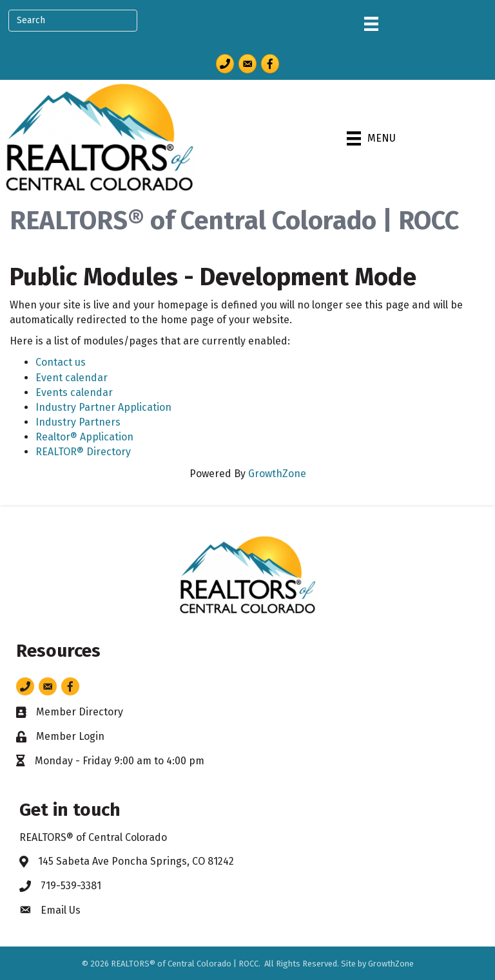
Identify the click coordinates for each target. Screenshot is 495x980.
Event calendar (72, 378)
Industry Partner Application (103, 407)
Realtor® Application (84, 437)
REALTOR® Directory (83, 452)
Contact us (61, 362)
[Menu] (371, 24)
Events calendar (74, 392)
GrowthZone (277, 474)
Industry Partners (78, 422)
